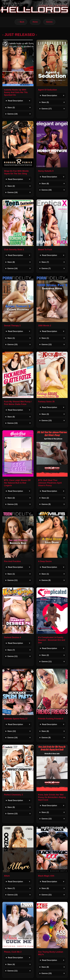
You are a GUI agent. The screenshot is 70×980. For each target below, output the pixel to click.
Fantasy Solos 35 (46, 402)
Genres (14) (12, 114)
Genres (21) (47, 895)
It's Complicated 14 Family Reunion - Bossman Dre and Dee (52, 640)
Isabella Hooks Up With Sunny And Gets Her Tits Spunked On (16, 92)
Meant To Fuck (45, 250)
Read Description (15, 101)
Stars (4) (11, 964)
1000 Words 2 (45, 326)
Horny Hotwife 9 (46, 171)
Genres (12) (47, 344)
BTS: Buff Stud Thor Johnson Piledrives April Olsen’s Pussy (50, 483)
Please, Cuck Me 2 (13, 952)
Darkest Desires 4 (12, 637)
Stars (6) (11, 417)
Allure (7, 876)
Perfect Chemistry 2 (13, 795)
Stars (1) (11, 338)
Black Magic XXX (46, 876)
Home (35, 22)
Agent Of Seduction (47, 90)
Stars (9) (11, 807)
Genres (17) (47, 109)
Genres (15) (12, 344)
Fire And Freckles (12, 561)
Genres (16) (47, 190)
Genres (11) (12, 580)
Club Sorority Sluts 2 (14, 250)
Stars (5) (45, 102)
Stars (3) (45, 414)
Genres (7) (46, 268)
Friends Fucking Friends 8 (51, 719)
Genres (49, 22)
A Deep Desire (45, 561)
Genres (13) (12, 423)
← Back (21, 22)
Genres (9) (46, 504)
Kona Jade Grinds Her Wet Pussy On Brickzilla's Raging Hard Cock (52, 797)
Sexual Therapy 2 (12, 326)
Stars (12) (12, 731)
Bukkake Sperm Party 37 (16, 719)
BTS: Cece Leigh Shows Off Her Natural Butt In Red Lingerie (17, 483)
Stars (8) (45, 184)
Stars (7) (45, 262)
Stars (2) (11, 108)
